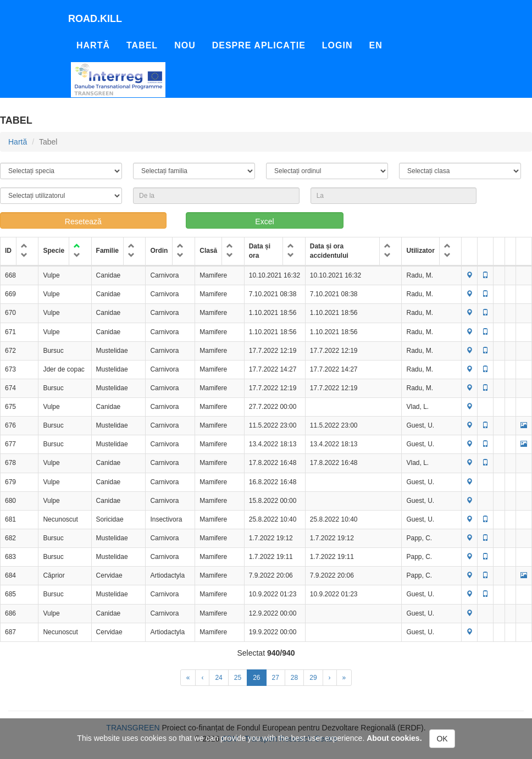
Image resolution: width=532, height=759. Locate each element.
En (375, 45)
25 (238, 678)
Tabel (142, 45)
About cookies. (394, 738)
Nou (185, 45)
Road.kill (95, 19)
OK (442, 739)
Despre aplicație (259, 45)
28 (294, 678)
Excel (264, 221)
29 (313, 678)
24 (218, 678)
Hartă (93, 45)
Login (337, 45)
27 (276, 678)
